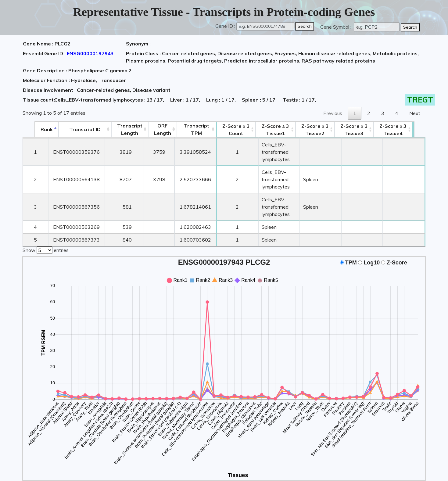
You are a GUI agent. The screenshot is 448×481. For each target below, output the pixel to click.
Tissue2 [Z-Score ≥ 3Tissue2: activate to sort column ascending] (327, 130)
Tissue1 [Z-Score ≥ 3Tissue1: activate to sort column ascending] (276, 130)
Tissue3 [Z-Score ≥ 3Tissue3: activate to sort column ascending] (366, 130)
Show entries (46, 228)
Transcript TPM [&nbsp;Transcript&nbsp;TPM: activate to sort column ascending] (186, 129)
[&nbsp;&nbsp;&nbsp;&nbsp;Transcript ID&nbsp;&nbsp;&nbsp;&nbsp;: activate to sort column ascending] (73, 129)
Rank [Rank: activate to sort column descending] (35, 129)
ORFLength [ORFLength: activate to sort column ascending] (151, 129)
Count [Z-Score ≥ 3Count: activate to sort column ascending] (225, 130)
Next (415, 113)
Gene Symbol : (336, 27)
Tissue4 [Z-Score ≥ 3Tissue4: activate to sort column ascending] (405, 130)
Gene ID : (225, 26)
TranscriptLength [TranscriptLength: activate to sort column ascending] (118, 129)
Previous (333, 113)
